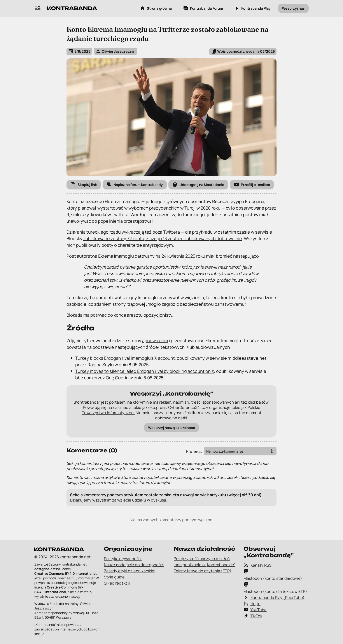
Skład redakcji (117, 583)
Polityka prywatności (123, 559)
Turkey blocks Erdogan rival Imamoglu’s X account (125, 358)
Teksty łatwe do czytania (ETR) (203, 571)
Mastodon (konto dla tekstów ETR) (275, 588)
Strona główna (156, 8)
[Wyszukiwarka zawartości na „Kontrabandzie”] (38, 8)
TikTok (253, 616)
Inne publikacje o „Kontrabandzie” (205, 565)
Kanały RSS (257, 565)
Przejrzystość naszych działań (202, 559)
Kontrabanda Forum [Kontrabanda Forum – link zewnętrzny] (203, 8)
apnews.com (155, 341)
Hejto (252, 604)
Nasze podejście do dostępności (134, 565)
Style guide (114, 577)
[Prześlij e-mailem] (252, 185)
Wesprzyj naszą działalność (171, 428)
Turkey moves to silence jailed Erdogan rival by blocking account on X (145, 371)
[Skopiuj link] (84, 185)
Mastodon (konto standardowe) (273, 575)
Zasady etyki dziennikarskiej (130, 571)
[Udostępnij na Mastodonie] (198, 185)
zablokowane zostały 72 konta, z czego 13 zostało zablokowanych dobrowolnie (163, 239)
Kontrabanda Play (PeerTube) (274, 597)
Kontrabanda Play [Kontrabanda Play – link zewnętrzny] (252, 8)
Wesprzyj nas (293, 8)
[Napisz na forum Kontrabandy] (135, 185)
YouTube (255, 610)
